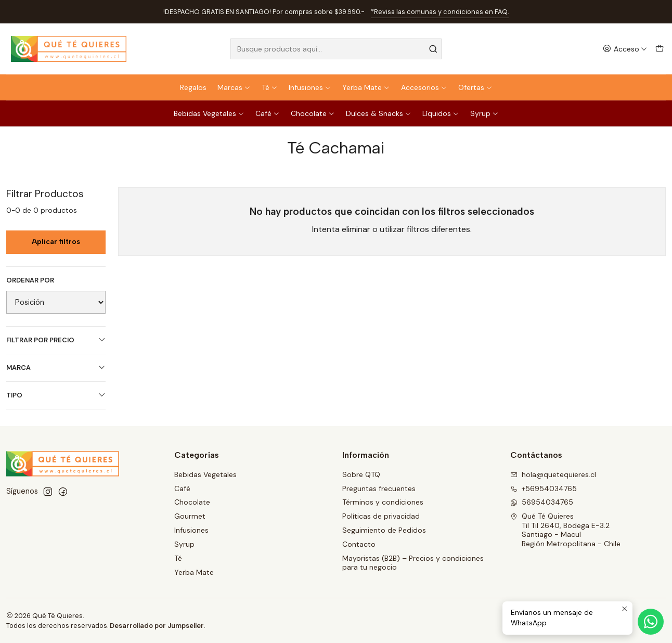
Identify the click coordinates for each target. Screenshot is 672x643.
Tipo (56, 395)
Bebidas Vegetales (209, 113)
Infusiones (310, 87)
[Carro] (660, 49)
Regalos (193, 87)
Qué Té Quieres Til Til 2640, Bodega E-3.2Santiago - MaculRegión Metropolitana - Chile (565, 530)
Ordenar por (30, 280)
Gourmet (190, 516)
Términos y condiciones (383, 502)
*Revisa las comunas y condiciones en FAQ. (440, 12)
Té (270, 87)
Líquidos (441, 113)
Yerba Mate (366, 87)
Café (268, 113)
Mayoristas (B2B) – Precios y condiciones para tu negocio (413, 563)
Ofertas (475, 87)
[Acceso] (625, 49)
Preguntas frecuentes (379, 488)
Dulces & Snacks (379, 113)
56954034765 (542, 502)
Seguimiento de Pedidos (384, 530)
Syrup (484, 113)
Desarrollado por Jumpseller (157, 626)
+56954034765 (544, 488)
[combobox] (336, 49)
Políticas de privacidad (381, 516)
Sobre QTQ (361, 474)
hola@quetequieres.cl (553, 474)
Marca (56, 368)
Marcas (234, 87)
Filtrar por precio (56, 340)
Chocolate (313, 113)
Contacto (359, 544)
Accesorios (424, 87)
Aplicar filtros (56, 242)
